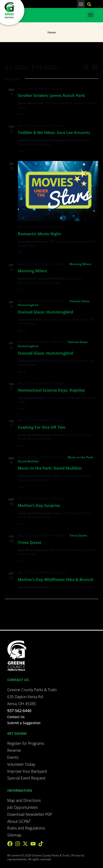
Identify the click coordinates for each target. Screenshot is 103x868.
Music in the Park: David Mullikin (50, 468)
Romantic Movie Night (39, 234)
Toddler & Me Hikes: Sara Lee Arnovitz (54, 133)
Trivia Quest (30, 542)
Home (52, 32)
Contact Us (16, 717)
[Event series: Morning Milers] (78, 264)
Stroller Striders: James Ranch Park (51, 96)
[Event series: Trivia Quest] (76, 535)
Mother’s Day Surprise (39, 505)
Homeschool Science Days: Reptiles (51, 390)
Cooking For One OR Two (42, 427)
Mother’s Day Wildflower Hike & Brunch (56, 580)
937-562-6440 (19, 711)
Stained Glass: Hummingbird (45, 312)
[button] (81, 4)
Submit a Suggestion (24, 723)
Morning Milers (32, 271)
